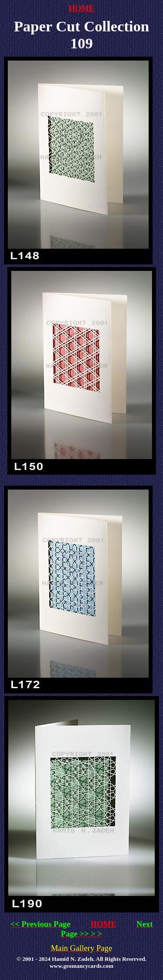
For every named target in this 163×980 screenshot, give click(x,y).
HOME (81, 8)
